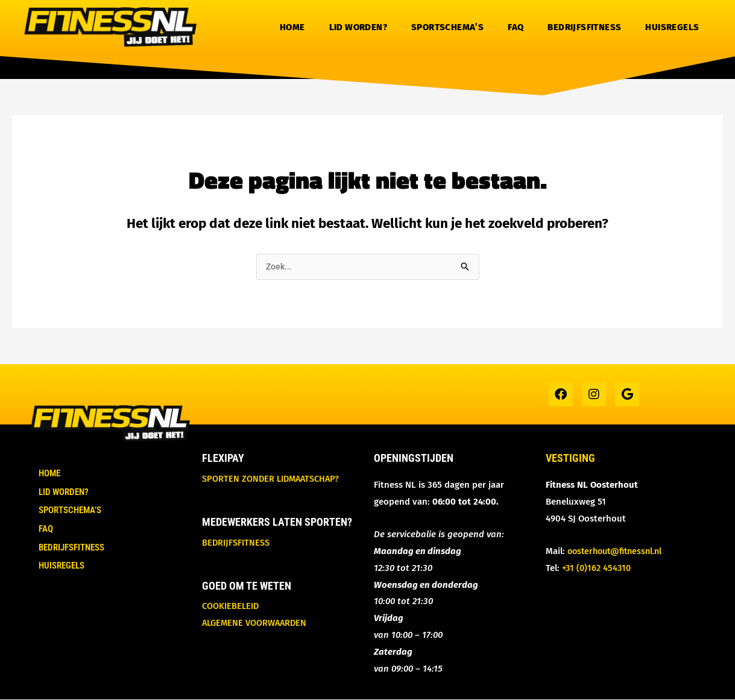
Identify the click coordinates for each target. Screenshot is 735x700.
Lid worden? (358, 27)
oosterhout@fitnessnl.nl (618, 552)
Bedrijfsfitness (584, 27)
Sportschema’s (447, 27)
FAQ (516, 27)
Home (292, 27)
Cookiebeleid (231, 607)
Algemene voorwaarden (257, 623)
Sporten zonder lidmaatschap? (273, 479)
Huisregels (672, 27)
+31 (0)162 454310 (598, 569)
